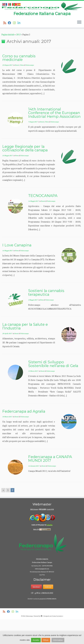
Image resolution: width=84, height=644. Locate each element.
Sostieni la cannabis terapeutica (46, 317)
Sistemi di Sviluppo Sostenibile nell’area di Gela (53, 388)
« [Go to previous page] (3, 515)
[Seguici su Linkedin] (20, 47)
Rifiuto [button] (46, 640)
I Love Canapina (17, 270)
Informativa (58, 640)
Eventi (17, 89)
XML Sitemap (34, 534)
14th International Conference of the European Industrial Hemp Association (54, 137)
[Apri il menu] (79, 47)
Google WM (50, 534)
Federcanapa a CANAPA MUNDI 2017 (50, 483)
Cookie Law (48, 611)
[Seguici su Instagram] (15, 47)
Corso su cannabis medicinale (19, 82)
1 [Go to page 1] (8, 515)
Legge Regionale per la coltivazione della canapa (25, 173)
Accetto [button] (36, 640)
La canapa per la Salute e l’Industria (25, 351)
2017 (19, 59)
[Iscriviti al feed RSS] (6, 47)
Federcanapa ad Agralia (24, 436)
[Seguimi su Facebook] (10, 47)
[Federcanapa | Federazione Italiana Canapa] (42, 19)
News (22, 89)
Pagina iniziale (8, 59)
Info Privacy (36, 611)
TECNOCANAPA (43, 220)
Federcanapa (30, 89)
